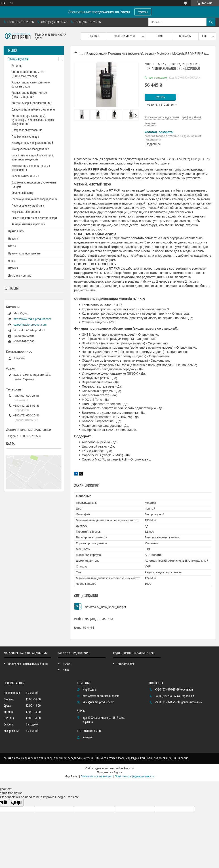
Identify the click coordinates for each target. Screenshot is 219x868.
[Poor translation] (16, 803)
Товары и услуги (124, 36)
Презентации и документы (25, 254)
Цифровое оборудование (27, 130)
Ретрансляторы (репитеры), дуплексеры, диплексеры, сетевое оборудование (33, 120)
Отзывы (13, 268)
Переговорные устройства (28, 206)
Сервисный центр (23, 193)
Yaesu (143, 12)
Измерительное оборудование (30, 149)
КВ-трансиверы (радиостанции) (32, 103)
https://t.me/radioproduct (29, 330)
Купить (160, 98)
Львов (66, 664)
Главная (94, 36)
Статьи (12, 246)
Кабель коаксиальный (25, 176)
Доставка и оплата (20, 276)
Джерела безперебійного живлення (34, 110)
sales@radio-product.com (30, 325)
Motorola (163, 53)
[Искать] (211, 22)
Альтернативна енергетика (28, 224)
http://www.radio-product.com (32, 319)
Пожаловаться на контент (96, 776)
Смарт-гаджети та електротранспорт (34, 218)
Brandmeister (126, 664)
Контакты (185, 36)
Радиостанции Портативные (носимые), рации (120, 53)
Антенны (17, 66)
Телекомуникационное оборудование (35, 199)
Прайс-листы (16, 231)
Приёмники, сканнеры (26, 137)
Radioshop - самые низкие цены (28, 664)
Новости (13, 239)
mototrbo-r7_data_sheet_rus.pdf (105, 607)
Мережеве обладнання (26, 212)
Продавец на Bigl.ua (109, 772)
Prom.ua (129, 768)
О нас (159, 36)
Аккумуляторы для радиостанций (32, 143)
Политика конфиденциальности (135, 776)
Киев (66, 670)
